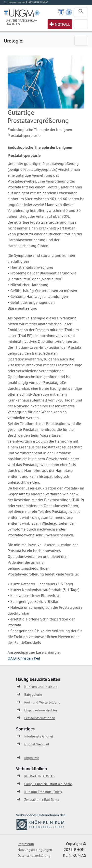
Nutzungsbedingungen (35, 850)
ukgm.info (32, 758)
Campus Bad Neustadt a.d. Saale (48, 784)
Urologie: (13, 41)
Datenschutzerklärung (34, 856)
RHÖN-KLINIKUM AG (39, 776)
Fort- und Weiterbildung (42, 702)
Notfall (62, 24)
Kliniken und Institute (41, 687)
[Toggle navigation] (81, 12)
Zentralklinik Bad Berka (42, 800)
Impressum (26, 844)
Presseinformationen (40, 718)
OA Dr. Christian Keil (24, 658)
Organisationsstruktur (41, 710)
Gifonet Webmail (37, 744)
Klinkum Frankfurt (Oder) (43, 792)
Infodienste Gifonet (39, 736)
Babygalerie (33, 694)
